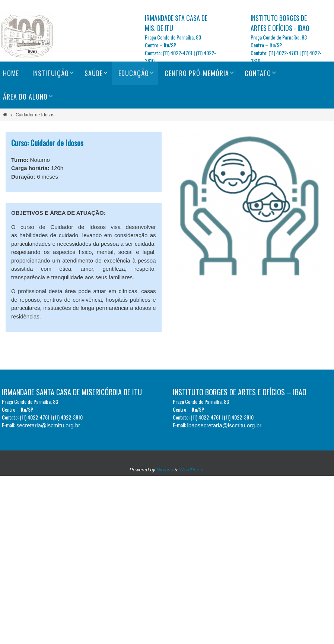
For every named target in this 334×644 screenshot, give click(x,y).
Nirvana (165, 470)
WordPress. (192, 470)
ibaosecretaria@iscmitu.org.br (224, 425)
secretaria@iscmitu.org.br (48, 425)
